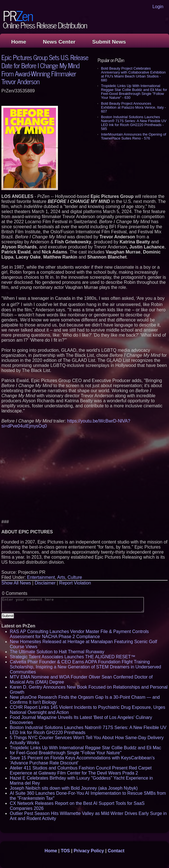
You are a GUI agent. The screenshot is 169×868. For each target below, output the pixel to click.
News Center (59, 42)
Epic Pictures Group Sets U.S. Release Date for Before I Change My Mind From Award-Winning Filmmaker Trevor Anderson (45, 69)
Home (19, 42)
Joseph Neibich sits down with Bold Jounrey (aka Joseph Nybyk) (74, 788)
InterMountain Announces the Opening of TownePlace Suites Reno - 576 (134, 136)
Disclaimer (45, 583)
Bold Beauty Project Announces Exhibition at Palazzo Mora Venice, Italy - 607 (133, 107)
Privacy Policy (89, 851)
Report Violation (75, 583)
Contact (116, 851)
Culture (75, 577)
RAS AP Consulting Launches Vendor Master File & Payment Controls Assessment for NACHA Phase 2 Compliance (79, 634)
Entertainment (41, 577)
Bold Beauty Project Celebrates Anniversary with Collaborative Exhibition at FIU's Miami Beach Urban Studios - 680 (133, 74)
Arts (61, 577)
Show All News (16, 583)
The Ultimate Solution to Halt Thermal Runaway (57, 652)
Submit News (109, 42)
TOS (65, 851)
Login (158, 7)
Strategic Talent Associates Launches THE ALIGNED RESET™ (73, 657)
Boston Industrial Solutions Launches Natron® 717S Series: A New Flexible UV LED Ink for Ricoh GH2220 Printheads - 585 (134, 123)
